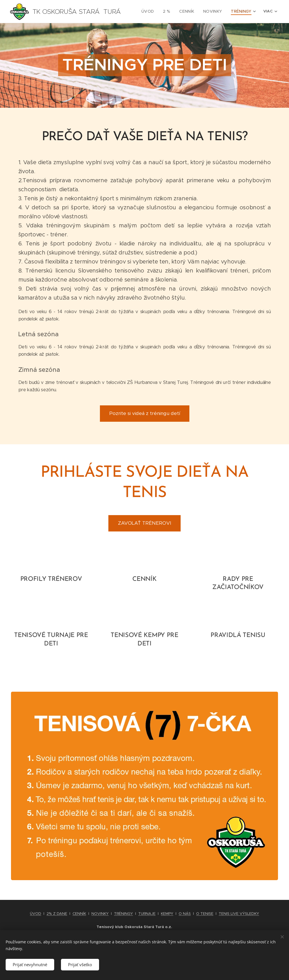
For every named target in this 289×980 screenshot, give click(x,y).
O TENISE (205, 914)
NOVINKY (100, 914)
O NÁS (185, 914)
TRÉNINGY (123, 914)
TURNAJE (147, 914)
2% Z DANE (57, 914)
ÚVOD (36, 914)
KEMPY (167, 914)
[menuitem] (154, 12)
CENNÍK (79, 914)
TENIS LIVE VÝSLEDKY (239, 914)
